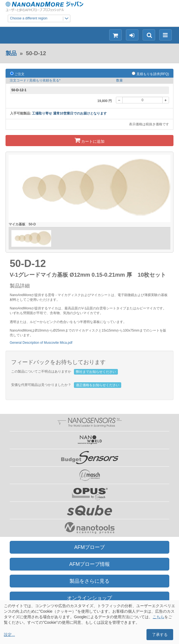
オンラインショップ (89, 598)
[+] (166, 100)
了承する (160, 635)
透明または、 (20, 322)
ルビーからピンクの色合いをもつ (55, 322)
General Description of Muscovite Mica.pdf (41, 343)
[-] (119, 100)
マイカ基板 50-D (22, 224)
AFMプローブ (89, 547)
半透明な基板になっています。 (103, 322)
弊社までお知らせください (96, 372)
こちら (158, 617)
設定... (9, 635)
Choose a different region (40, 18)
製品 (11, 53)
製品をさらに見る (89, 581)
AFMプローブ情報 (89, 564)
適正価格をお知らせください (98, 385)
